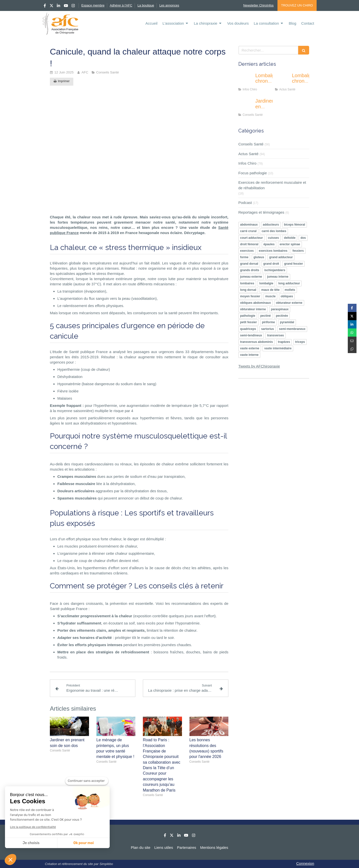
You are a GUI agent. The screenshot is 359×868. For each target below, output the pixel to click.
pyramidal (287, 322)
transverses (275, 335)
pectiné (266, 316)
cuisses (273, 238)
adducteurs (271, 225)
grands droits (250, 270)
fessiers (298, 251)
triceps (300, 342)
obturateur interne (253, 309)
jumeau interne (278, 277)
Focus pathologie (253, 173)
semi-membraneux (292, 329)
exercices (247, 251)
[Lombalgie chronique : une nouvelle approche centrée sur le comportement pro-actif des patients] (246, 80)
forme (244, 257)
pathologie (248, 316)
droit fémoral (249, 244)
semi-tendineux (251, 335)
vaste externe (250, 348)
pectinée (282, 316)
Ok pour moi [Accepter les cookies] (84, 843)
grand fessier (294, 264)
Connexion (305, 863)
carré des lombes (274, 231)
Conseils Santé (251, 144)
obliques (287, 296)
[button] (10, 860)
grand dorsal (249, 264)
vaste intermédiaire (278, 348)
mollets (290, 290)
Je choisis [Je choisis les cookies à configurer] (31, 843)
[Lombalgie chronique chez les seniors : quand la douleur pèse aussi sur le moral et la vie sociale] (282, 80)
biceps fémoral (295, 225)
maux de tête (270, 290)
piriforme (269, 322)
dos (303, 238)
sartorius (267, 329)
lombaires (247, 283)
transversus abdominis (256, 342)
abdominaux (249, 225)
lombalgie (266, 283)
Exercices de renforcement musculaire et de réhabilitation (272, 185)
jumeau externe (251, 277)
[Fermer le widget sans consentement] (87, 781)
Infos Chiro (247, 163)
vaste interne (249, 355)
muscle (270, 296)
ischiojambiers (275, 270)
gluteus (259, 257)
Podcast (245, 203)
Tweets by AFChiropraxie (259, 366)
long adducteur (289, 283)
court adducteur (251, 238)
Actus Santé (248, 154)
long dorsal (248, 290)
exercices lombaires (273, 251)
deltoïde (290, 238)
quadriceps (248, 329)
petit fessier (248, 322)
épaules (269, 244)
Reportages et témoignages (261, 212)
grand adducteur (281, 257)
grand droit (271, 264)
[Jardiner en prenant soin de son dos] (246, 106)
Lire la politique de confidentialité (33, 827)
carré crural (248, 231)
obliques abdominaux (255, 303)
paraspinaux (280, 309)
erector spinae (290, 244)
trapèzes (284, 342)
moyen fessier (250, 296)
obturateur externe (289, 303)
